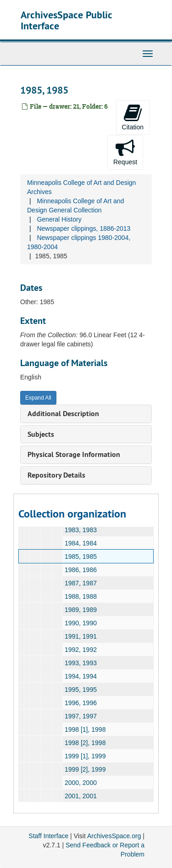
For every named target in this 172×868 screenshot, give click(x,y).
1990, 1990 (81, 623)
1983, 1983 (81, 530)
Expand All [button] (38, 398)
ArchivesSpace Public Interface (66, 20)
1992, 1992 (81, 650)
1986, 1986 (81, 570)
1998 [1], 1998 (85, 729)
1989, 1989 (81, 610)
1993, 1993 (81, 663)
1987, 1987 (81, 583)
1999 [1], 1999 (85, 756)
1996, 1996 (81, 703)
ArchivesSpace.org (114, 836)
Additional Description (63, 414)
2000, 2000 (81, 783)
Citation (133, 117)
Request (125, 152)
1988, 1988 (81, 596)
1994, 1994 (81, 676)
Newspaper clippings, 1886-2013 (83, 228)
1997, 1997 (81, 716)
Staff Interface (48, 836)
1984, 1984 (81, 543)
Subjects (41, 434)
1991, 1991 (81, 636)
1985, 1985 (81, 556)
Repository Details (56, 475)
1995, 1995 (81, 690)
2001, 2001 (81, 796)
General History (59, 219)
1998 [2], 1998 (85, 743)
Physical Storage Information (74, 454)
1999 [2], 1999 (85, 769)
